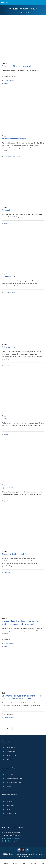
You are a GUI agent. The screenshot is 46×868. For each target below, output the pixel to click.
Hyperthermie (7, 488)
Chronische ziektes (10, 277)
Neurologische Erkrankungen (12, 157)
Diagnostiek (7, 210)
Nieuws (6, 84)
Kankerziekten (11, 747)
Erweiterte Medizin (9, 80)
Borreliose (6, 365)
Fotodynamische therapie (14, 782)
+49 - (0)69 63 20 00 (11, 841)
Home (18, 12)
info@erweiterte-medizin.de (12, 839)
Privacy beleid (10, 805)
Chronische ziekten (12, 755)
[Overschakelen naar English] (14, 863)
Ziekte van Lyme (8, 347)
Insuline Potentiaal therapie (14, 778)
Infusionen (6, 434)
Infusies (5, 419)
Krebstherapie (7, 572)
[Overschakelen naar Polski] (41, 863)
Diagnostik (6, 223)
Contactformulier (11, 813)
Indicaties (9, 801)
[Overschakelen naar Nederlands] (32, 863)
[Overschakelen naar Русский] (22, 863)
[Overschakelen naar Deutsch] (6, 863)
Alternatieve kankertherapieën (14, 554)
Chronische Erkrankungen (11, 292)
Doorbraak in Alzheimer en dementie (17, 66)
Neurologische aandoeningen (14, 139)
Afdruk (8, 809)
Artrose (9, 759)
